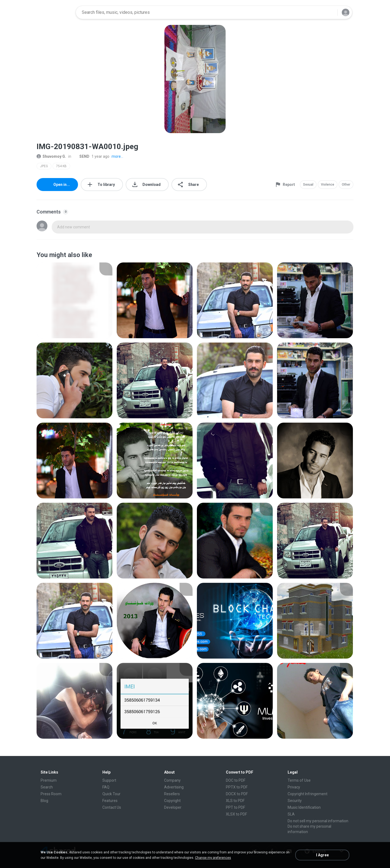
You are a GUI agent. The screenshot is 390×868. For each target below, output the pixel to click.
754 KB (61, 166)
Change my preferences (213, 858)
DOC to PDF (236, 780)
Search (47, 787)
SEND (81, 156)
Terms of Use (299, 780)
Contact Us (112, 807)
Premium (49, 780)
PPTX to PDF (237, 787)
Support (109, 780)
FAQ (106, 787)
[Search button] (330, 12)
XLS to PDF (235, 801)
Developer (173, 807)
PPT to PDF (235, 807)
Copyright (172, 801)
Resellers (172, 794)
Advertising (174, 787)
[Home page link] (54, 12)
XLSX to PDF (236, 814)
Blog (44, 801)
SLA (291, 814)
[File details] (74, 300)
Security (295, 801)
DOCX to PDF (237, 794)
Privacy (294, 787)
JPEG (44, 166)
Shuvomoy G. (51, 156)
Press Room (51, 794)
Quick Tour (111, 794)
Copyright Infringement (308, 794)
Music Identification (304, 807)
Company (172, 780)
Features (110, 801)
